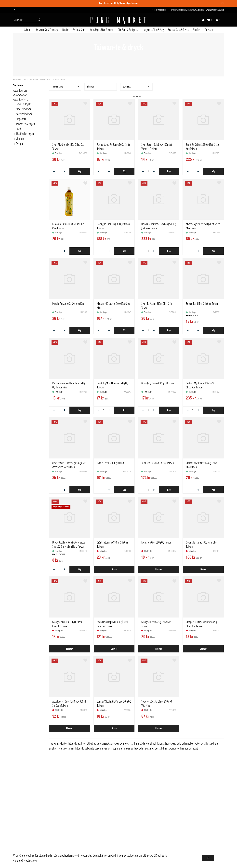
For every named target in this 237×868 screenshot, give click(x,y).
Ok (208, 858)
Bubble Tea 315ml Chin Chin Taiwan (202, 304)
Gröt (19, 129)
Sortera (137, 87)
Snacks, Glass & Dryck (178, 30)
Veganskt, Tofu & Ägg (154, 30)
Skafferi (197, 30)
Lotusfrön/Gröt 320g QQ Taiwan (156, 543)
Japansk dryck (23, 104)
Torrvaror (209, 30)
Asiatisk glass (21, 91)
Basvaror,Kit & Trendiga (47, 30)
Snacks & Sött (21, 95)
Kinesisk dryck (24, 109)
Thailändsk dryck (25, 134)
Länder (65, 30)
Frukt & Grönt (79, 30)
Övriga (19, 144)
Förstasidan (17, 80)
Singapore (21, 119)
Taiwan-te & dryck (59, 80)
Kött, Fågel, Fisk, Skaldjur (102, 30)
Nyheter (27, 30)
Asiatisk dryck (45, 80)
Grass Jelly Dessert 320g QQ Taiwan (158, 383)
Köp (80, 172)
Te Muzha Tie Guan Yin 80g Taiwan (158, 463)
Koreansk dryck (24, 114)
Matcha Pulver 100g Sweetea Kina (68, 304)
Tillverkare (66, 87)
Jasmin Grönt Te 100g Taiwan (110, 463)
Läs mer (114, 569)
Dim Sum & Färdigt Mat (129, 30)
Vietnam (20, 139)
